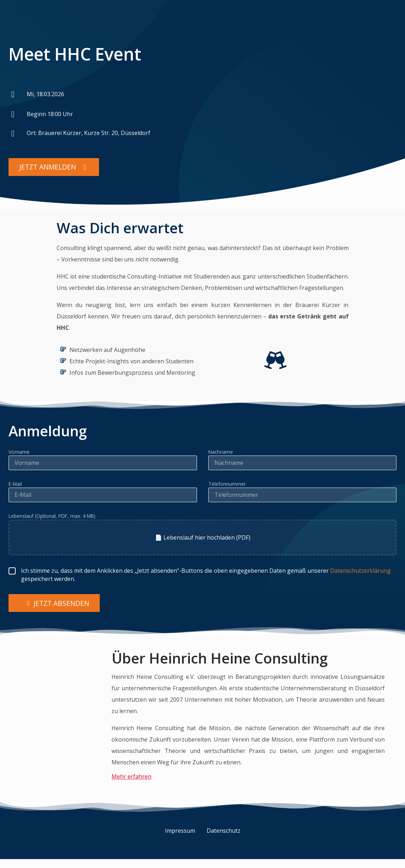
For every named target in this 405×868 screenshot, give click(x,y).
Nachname (221, 454)
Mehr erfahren (131, 778)
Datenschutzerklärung (360, 572)
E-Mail (15, 486)
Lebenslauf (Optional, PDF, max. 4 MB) (52, 518)
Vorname (19, 454)
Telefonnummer (227, 486)
